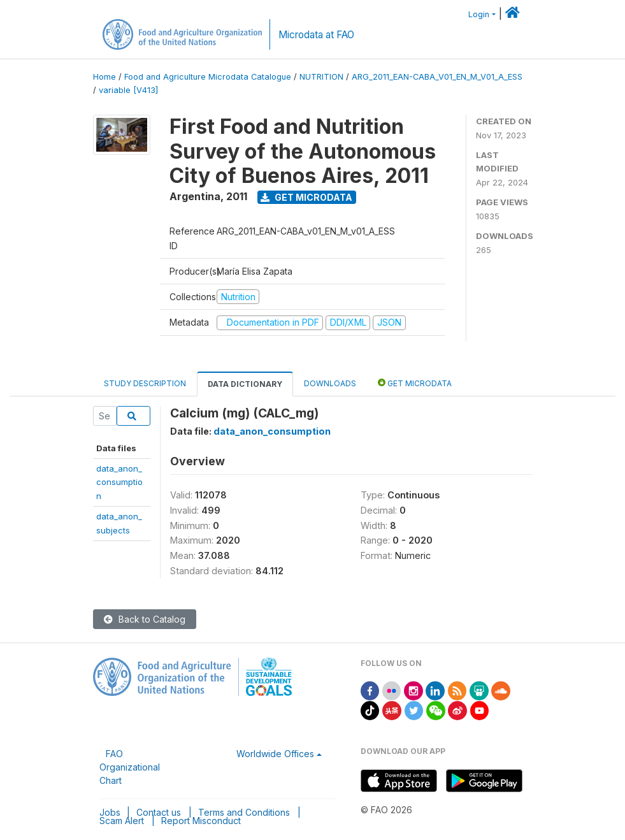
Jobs (110, 812)
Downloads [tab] (330, 383)
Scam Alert (122, 821)
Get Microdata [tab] (415, 383)
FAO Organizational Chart (130, 767)
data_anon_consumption (119, 482)
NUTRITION (321, 77)
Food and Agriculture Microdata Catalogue (208, 77)
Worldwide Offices (275, 754)
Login (479, 14)
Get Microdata (306, 197)
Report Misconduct (201, 821)
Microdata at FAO (316, 35)
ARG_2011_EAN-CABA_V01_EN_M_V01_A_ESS (437, 77)
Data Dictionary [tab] (245, 384)
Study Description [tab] (145, 383)
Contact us (159, 812)
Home (104, 77)
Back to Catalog (145, 619)
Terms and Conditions (244, 812)
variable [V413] (128, 90)
